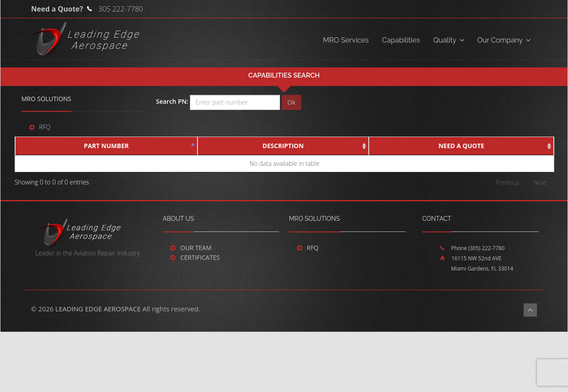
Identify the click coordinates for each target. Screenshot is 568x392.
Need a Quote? (58, 9)
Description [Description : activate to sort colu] (283, 146)
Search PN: (172, 101)
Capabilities (401, 40)
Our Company (504, 40)
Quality (448, 40)
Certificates (195, 257)
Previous (508, 182)
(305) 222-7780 (481, 248)
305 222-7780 (121, 9)
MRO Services (346, 40)
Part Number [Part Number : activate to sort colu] (106, 146)
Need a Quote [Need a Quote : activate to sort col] (461, 146)
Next (540, 182)
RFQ (45, 127)
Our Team (190, 248)
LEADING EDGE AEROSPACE (98, 314)
